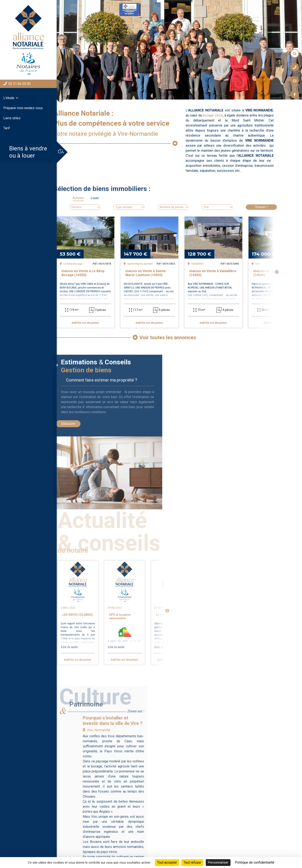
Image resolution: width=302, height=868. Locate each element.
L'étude (9, 98)
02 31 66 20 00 (17, 84)
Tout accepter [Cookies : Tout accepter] (167, 862)
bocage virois (213, 115)
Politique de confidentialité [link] (255, 862)
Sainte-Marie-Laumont (138, 264)
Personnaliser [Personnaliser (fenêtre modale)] (218, 862)
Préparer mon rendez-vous (23, 108)
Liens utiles (12, 118)
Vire (256, 264)
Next (277, 272)
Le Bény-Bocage (71, 264)
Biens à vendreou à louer (25, 152)
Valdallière (196, 264)
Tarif (7, 128)
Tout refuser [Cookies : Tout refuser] (192, 862)
